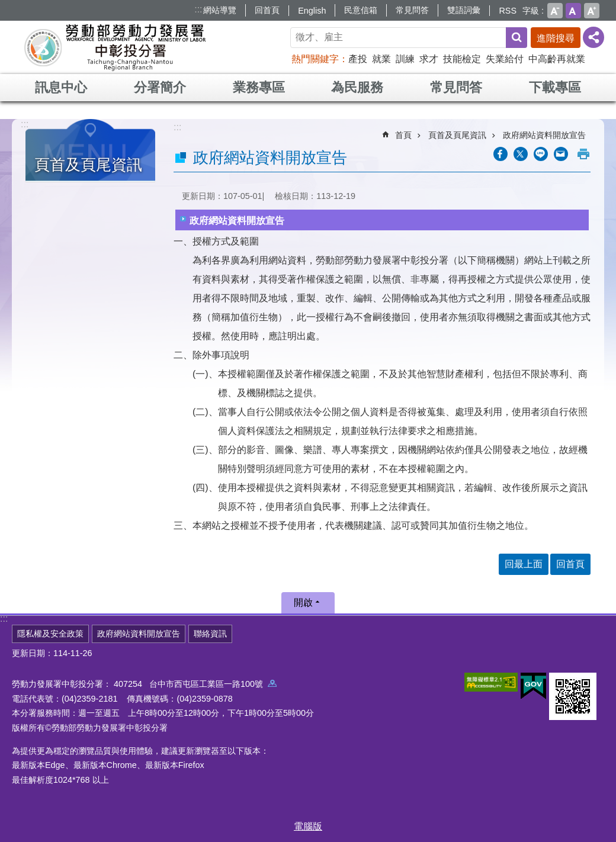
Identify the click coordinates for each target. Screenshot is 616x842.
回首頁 (267, 10)
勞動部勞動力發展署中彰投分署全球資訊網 (115, 47)
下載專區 (555, 87)
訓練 (405, 59)
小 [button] (555, 11)
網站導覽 (220, 10)
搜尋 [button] (516, 38)
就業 (381, 59)
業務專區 (259, 87)
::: (198, 9)
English (312, 11)
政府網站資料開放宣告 (544, 135)
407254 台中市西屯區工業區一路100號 (195, 684)
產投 (358, 59)
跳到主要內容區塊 (6, 6)
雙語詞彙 (464, 10)
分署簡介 (160, 87)
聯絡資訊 (210, 634)
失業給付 (505, 59)
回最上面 (524, 564)
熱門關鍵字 (315, 59)
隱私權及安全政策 (50, 634)
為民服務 (357, 87)
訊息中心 (61, 87)
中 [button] (573, 11)
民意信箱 (361, 10)
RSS (508, 11)
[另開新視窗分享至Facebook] (500, 154)
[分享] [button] (593, 37)
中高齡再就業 (557, 59)
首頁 (403, 135)
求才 (429, 59)
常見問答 (412, 10)
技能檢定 (462, 59)
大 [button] (592, 11)
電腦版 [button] (308, 826)
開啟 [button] (303, 602)
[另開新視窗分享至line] (541, 154)
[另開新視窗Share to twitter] (521, 154)
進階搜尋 (556, 38)
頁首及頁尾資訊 (88, 165)
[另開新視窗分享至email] (561, 154)
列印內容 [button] (583, 154)
